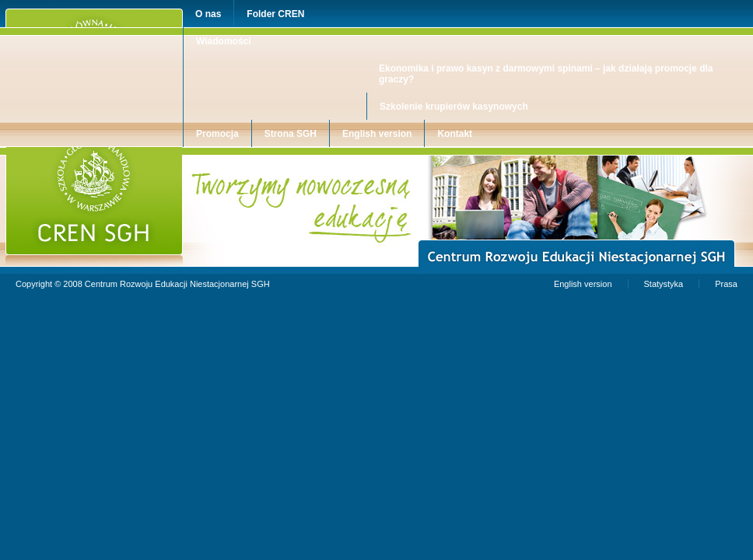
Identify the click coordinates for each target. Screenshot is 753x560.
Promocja (217, 134)
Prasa (726, 284)
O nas (208, 14)
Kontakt (455, 134)
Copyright (34, 284)
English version (377, 134)
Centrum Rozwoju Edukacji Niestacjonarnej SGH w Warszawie (126, 152)
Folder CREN (275, 14)
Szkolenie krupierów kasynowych (454, 107)
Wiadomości (224, 41)
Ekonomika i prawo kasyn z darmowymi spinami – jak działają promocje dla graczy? (546, 74)
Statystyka (664, 284)
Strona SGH (291, 134)
